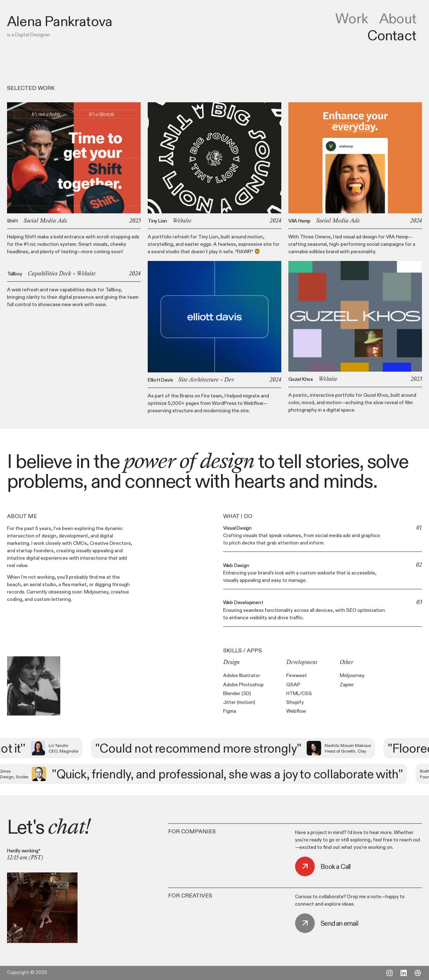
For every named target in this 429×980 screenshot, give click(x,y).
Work (352, 18)
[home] (60, 21)
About (398, 18)
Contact (392, 35)
